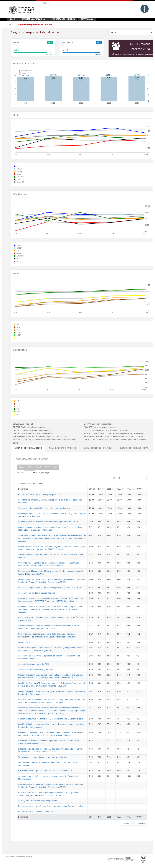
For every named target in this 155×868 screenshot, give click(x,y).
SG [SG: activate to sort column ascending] (90, 489)
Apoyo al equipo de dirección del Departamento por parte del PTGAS (48, 522)
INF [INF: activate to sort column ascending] (99, 489)
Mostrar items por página (34, 473)
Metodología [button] (87, 19)
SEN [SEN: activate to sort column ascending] (109, 489)
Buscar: (130, 478)
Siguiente (141, 823)
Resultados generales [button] (33, 19)
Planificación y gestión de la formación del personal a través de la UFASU (50, 587)
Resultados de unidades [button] (63, 19)
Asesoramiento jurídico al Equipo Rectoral (36, 593)
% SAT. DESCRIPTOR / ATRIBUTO (63, 448)
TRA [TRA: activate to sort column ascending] (129, 489)
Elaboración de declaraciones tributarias (36, 812)
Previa (127, 823)
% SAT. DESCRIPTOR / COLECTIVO (134, 448)
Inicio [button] (13, 19)
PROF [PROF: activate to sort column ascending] (139, 489)
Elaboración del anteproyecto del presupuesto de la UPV (43, 495)
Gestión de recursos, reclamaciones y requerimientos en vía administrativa (51, 719)
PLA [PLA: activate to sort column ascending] (119, 489)
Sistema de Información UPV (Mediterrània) (37, 669)
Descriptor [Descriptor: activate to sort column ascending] (23, 489)
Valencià (47, 3)
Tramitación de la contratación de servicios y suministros (43, 757)
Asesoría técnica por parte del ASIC (34, 664)
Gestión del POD (26, 642)
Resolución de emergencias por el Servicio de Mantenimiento (45, 771)
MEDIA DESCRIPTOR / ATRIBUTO (28, 448)
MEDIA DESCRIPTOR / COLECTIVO (98, 448)
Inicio (11, 24)
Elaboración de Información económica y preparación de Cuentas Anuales (50, 806)
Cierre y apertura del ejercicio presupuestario (38, 801)
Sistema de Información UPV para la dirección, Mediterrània (44, 508)
